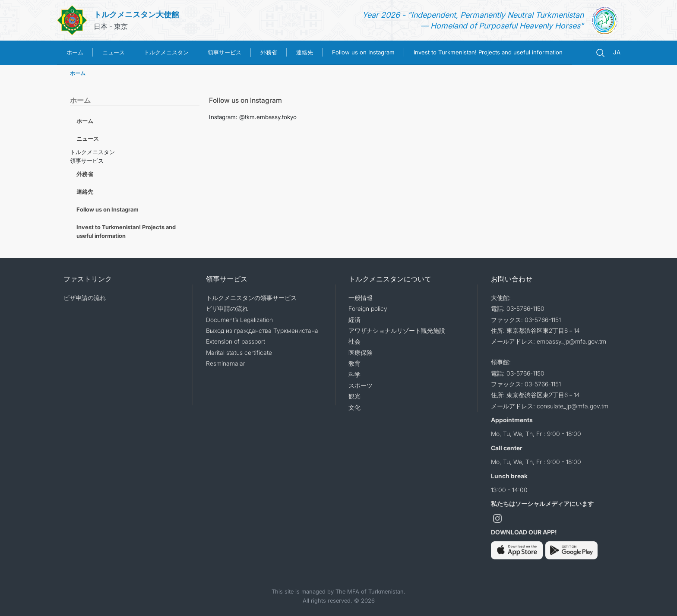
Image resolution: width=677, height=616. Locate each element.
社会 (354, 341)
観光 (354, 396)
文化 (354, 407)
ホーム (75, 52)
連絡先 (305, 52)
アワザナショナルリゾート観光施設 (397, 330)
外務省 (269, 52)
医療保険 (361, 352)
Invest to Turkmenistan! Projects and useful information (488, 52)
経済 (354, 320)
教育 (354, 363)
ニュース (114, 52)
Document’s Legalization (239, 320)
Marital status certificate (239, 352)
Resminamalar (226, 363)
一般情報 (361, 298)
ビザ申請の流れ (85, 298)
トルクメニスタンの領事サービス (251, 298)
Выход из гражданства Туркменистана (262, 330)
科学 (354, 374)
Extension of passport (236, 341)
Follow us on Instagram (363, 52)
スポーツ (361, 385)
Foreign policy (368, 308)
